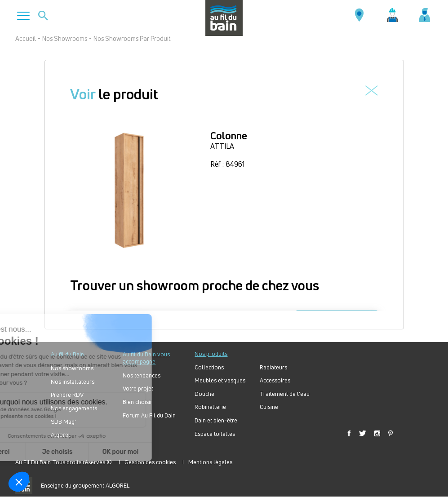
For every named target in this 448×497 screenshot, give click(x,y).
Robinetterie (210, 407)
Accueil (26, 38)
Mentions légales (210, 462)
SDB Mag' (63, 422)
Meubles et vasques (220, 380)
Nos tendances (142, 375)
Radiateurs (273, 367)
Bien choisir (138, 402)
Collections (209, 367)
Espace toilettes (215, 434)
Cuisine (269, 407)
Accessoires (275, 380)
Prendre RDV (67, 395)
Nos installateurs (73, 382)
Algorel (60, 435)
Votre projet (138, 388)
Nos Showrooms (65, 38)
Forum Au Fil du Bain (149, 415)
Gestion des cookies (150, 462)
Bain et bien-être (216, 420)
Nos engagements (74, 408)
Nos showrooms (72, 368)
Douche (204, 394)
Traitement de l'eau (285, 394)
